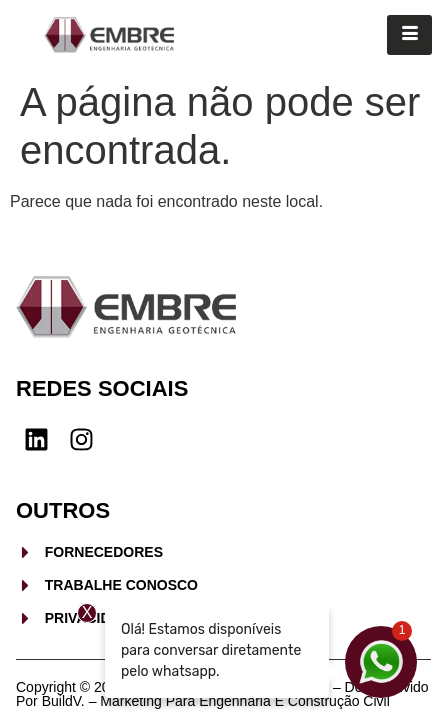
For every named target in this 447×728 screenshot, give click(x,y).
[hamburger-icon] (409, 35)
